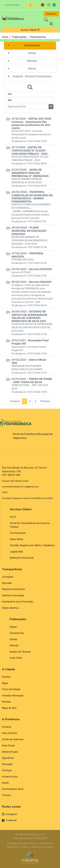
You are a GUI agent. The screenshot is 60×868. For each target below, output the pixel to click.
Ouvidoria (51, 14)
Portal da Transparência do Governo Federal (30, 525)
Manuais (14, 645)
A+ (26, 5)
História (6, 677)
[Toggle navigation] (51, 24)
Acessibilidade (12, 5)
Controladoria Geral (13, 789)
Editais (13, 639)
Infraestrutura (10, 777)
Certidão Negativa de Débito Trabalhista (32, 545)
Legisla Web (16, 552)
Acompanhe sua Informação (18, 602)
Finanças (7, 770)
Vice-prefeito (10, 733)
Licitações (8, 577)
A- (35, 5)
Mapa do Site (9, 708)
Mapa (5, 683)
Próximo (45, 401)
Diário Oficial (16, 539)
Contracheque (18, 533)
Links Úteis (16, 658)
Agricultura (8, 758)
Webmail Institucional (22, 558)
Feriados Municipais (13, 696)
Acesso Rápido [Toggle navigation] (30, 30)
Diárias (13, 627)
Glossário (7, 583)
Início (5, 37)
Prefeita (7, 727)
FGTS (13, 517)
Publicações (19, 37)
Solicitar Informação (13, 595)
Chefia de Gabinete (13, 739)
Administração (10, 752)
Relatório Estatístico (13, 589)
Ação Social (8, 746)
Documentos (17, 633)
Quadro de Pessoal (20, 652)
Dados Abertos (10, 608)
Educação (7, 764)
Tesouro (6, 795)
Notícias (6, 702)
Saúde (5, 783)
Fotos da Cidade (11, 689)
